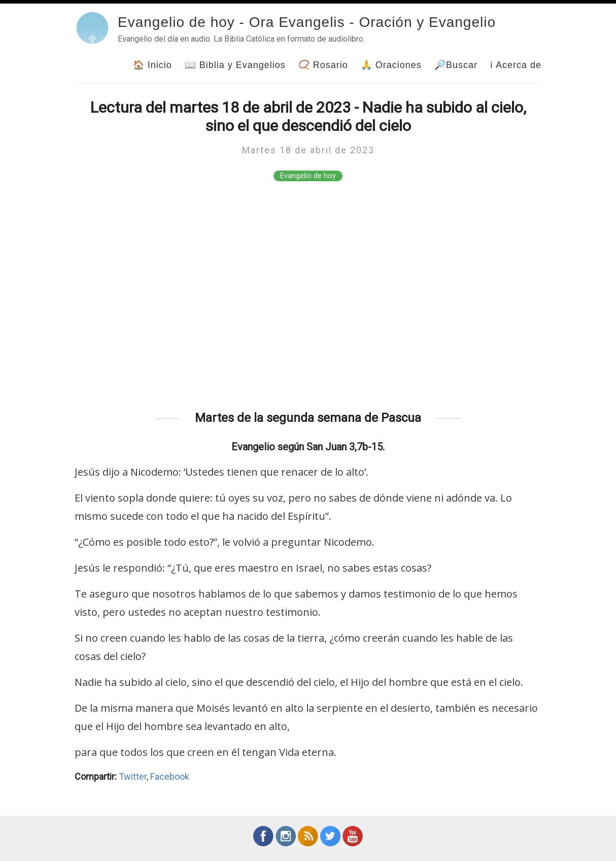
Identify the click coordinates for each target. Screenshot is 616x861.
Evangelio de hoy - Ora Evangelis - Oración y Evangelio (307, 22)
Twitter (133, 776)
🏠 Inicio (152, 65)
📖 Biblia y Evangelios (235, 65)
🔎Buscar (456, 65)
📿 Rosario (323, 65)
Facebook (170, 776)
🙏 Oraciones (391, 65)
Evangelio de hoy (308, 176)
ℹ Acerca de (516, 65)
